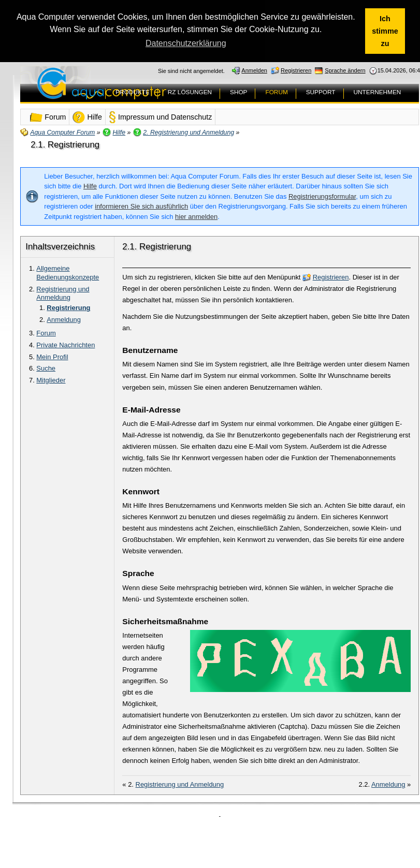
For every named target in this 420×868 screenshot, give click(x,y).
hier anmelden (196, 217)
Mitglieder (51, 380)
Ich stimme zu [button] (385, 31)
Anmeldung (64, 320)
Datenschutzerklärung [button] (186, 43)
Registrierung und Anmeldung (63, 293)
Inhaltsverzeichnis (60, 247)
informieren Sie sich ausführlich (141, 206)
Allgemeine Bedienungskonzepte (68, 273)
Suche (46, 368)
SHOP (238, 92)
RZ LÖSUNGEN (190, 92)
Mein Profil (52, 357)
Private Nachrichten (66, 345)
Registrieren (331, 277)
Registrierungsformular (322, 196)
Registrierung (68, 308)
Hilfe (90, 186)
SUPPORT (321, 92)
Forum (46, 333)
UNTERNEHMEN (378, 92)
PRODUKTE (133, 92)
